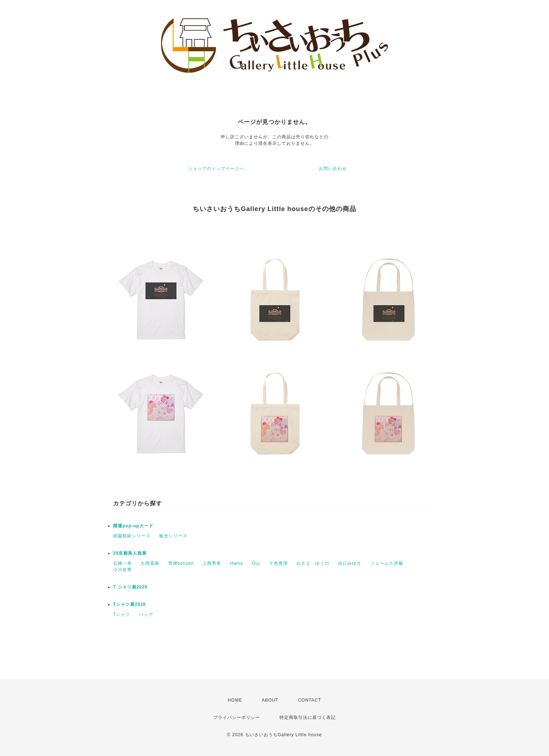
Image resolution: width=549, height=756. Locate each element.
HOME (235, 700)
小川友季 (122, 570)
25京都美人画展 (130, 553)
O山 (256, 563)
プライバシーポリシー (237, 717)
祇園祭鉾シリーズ (132, 536)
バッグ (146, 614)
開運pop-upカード (133, 526)
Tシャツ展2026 (130, 604)
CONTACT (309, 700)
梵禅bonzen (181, 563)
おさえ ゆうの (313, 563)
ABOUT (270, 700)
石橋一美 (122, 563)
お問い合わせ (333, 169)
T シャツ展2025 (130, 587)
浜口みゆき (350, 563)
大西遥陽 (150, 563)
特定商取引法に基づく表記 (308, 717)
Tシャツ (122, 614)
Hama (237, 563)
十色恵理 (278, 563)
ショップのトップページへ (216, 169)
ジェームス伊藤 (387, 563)
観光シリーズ (173, 536)
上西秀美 (212, 563)
